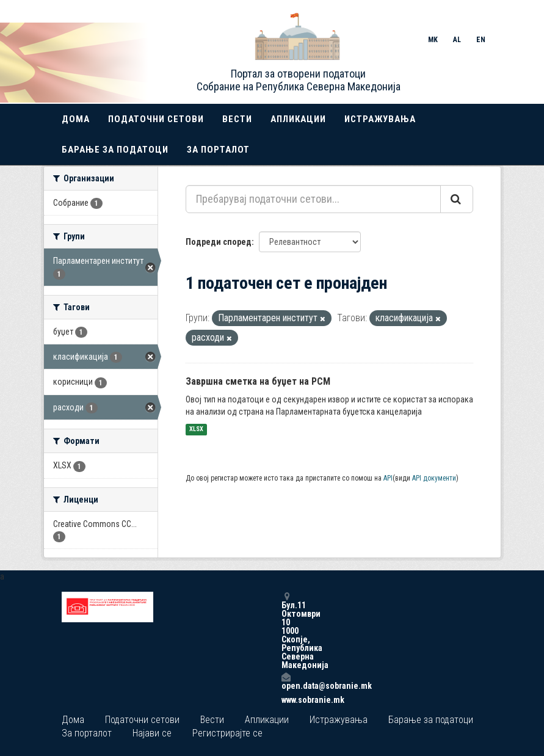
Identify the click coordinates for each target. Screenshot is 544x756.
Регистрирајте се (227, 733)
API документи (434, 478)
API (388, 478)
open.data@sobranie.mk (286, 681)
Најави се (152, 733)
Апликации (298, 119)
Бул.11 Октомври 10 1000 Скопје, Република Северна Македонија (286, 631)
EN (481, 40)
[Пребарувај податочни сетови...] (313, 199)
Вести (237, 119)
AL (457, 40)
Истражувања (380, 119)
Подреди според (219, 242)
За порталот (218, 150)
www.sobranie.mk (286, 700)
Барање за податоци (115, 150)
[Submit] (457, 199)
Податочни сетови (156, 119)
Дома (76, 119)
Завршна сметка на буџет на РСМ (258, 381)
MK (433, 40)
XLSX (196, 430)
